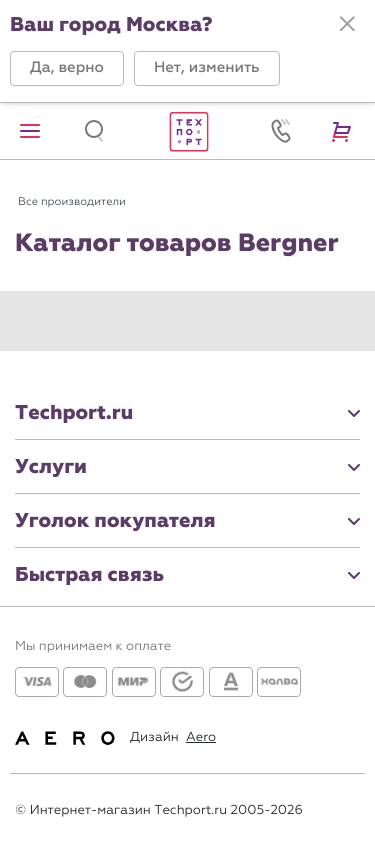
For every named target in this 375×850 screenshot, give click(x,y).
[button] (67, 68)
